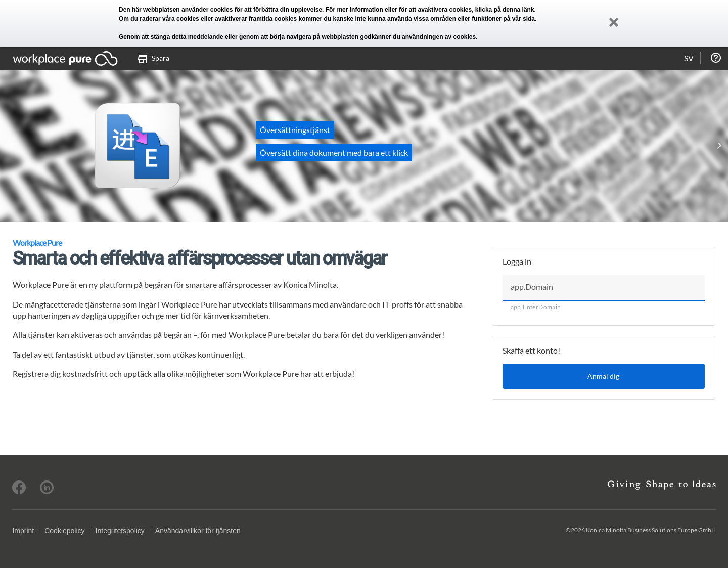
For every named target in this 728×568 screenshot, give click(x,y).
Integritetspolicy (120, 531)
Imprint (23, 531)
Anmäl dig (603, 376)
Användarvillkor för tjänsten (198, 531)
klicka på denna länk (505, 10)
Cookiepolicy (64, 531)
